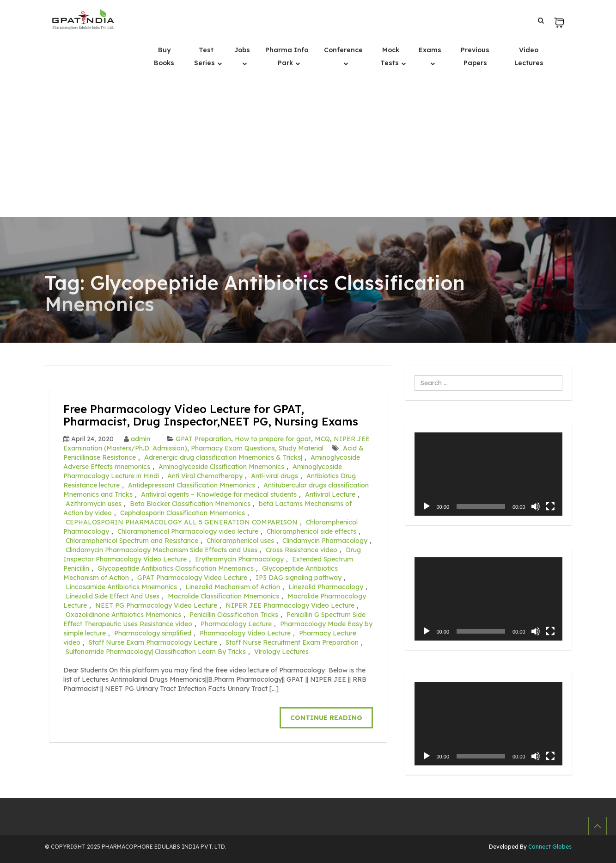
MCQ (322, 439)
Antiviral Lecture (330, 494)
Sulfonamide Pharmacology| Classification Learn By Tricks (156, 652)
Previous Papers (475, 56)
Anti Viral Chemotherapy (205, 476)
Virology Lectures (281, 652)
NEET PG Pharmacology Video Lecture (156, 605)
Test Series (205, 56)
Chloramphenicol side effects (311, 531)
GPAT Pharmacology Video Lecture (192, 578)
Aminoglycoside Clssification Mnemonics (221, 467)
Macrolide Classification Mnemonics (223, 596)
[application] (488, 474)
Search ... (415, 375)
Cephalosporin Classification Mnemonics (183, 513)
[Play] (427, 506)
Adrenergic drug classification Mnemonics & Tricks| (223, 457)
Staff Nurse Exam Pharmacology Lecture (153, 642)
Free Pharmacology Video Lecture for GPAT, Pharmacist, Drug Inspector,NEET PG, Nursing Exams (211, 415)
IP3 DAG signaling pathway (299, 578)
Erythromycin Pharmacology (239, 559)
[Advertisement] (308, 148)
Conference (343, 50)
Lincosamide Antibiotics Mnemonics (121, 587)
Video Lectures (529, 56)
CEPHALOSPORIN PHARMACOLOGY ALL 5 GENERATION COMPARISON (182, 522)
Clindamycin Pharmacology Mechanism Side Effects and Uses (162, 550)
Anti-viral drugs (274, 476)
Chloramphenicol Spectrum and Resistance (132, 541)
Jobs (242, 50)
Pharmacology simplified (153, 633)
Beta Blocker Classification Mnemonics (190, 504)
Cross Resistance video (302, 550)
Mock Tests (390, 56)
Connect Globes (549, 847)
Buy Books (164, 56)
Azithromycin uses (94, 504)
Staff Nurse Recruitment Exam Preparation (292, 642)
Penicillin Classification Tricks (234, 615)
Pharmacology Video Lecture (245, 633)
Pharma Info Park (287, 56)
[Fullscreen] (550, 506)
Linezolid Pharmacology (326, 587)
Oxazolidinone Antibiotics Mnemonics (123, 615)
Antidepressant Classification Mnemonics (192, 485)
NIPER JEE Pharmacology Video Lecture (290, 605)
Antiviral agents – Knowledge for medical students (219, 494)
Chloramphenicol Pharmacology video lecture (188, 531)
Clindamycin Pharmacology (325, 541)
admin (140, 439)
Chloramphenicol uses (240, 541)
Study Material (301, 448)
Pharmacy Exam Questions (233, 448)
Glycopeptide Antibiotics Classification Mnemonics (176, 568)
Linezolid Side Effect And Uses (113, 596)
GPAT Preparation (203, 439)
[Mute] (536, 506)
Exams (430, 50)
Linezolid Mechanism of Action (233, 587)
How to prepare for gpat (273, 439)
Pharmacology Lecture (236, 624)
